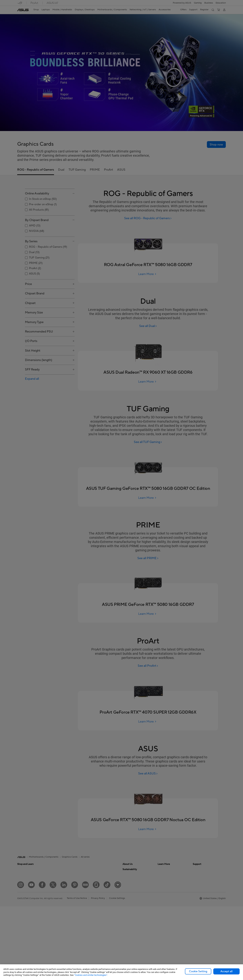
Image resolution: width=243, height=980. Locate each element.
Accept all (226, 971)
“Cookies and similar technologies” (91, 975)
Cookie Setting (198, 971)
